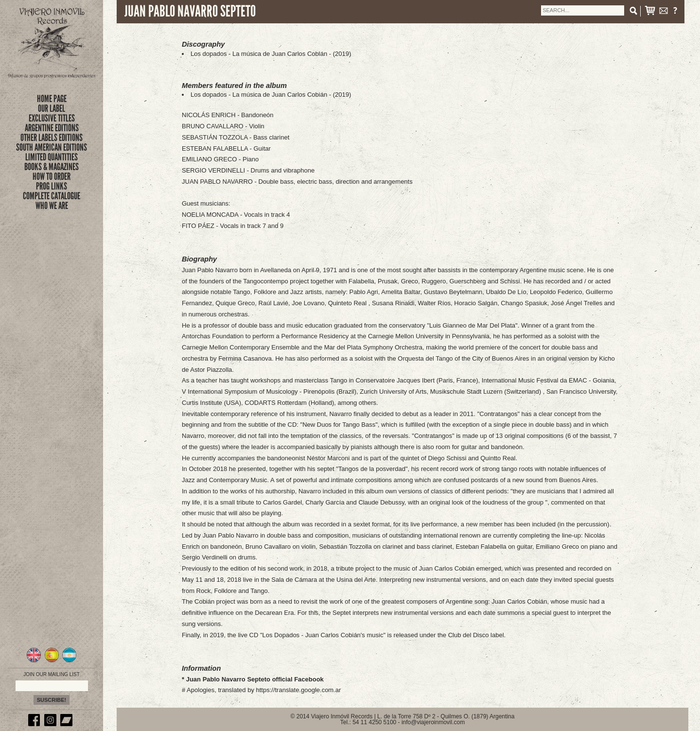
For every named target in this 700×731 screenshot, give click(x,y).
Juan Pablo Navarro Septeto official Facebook (255, 679)
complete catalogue (52, 196)
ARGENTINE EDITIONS (52, 128)
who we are (52, 206)
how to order (52, 176)
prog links (52, 186)
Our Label (52, 108)
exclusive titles (52, 118)
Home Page (52, 99)
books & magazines (52, 167)
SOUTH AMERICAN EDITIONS (52, 147)
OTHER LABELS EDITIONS (52, 138)
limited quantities (52, 157)
